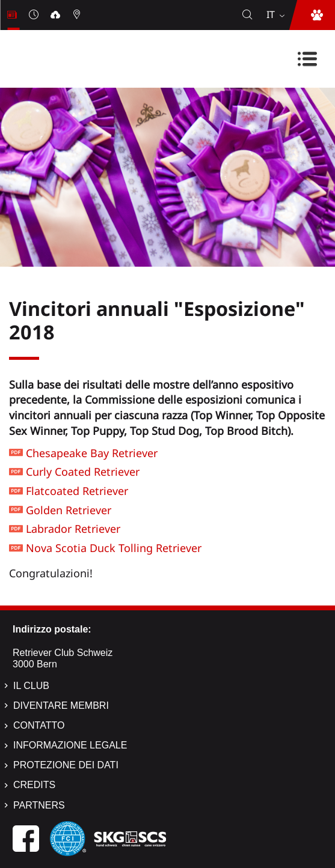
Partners (39, 805)
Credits (34, 785)
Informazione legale (70, 745)
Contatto (39, 725)
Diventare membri (61, 706)
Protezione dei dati (66, 765)
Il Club (31, 686)
